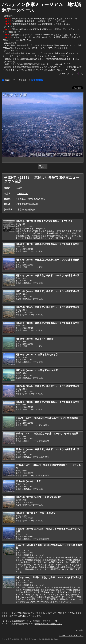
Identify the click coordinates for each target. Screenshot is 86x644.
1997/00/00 (23, 194)
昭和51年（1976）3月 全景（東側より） (37, 513)
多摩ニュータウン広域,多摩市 (31, 199)
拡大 (42, 167)
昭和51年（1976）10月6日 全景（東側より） (39, 497)
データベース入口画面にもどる (48, 624)
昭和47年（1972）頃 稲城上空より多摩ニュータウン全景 (44, 221)
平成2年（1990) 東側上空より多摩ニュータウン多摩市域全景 (47, 418)
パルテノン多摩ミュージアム (71, 636)
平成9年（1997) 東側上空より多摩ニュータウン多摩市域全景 (47, 434)
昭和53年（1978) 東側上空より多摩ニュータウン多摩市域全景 (47, 244)
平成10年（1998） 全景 (28, 481)
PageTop (80, 630)
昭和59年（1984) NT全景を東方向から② (37, 370)
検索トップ (8, 80)
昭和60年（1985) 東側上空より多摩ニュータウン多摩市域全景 (47, 386)
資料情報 (23, 80)
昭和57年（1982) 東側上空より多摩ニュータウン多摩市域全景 (47, 260)
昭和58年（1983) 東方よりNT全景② (34, 339)
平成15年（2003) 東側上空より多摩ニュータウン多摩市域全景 (47, 449)
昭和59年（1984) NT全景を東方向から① (37, 355)
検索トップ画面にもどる (46, 621)
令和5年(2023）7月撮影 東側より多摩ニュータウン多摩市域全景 (49, 577)
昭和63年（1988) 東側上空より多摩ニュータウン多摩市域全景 (47, 402)
